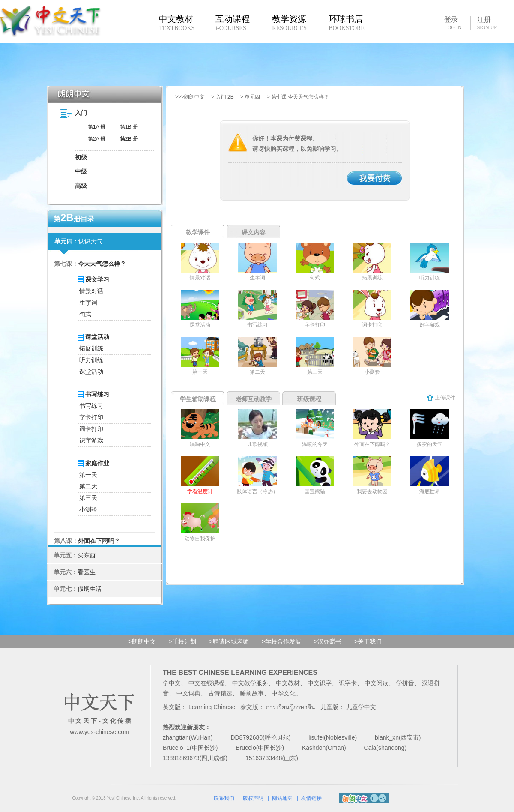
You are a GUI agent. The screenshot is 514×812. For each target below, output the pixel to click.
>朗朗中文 (142, 641)
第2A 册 (97, 139)
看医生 (87, 572)
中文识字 (320, 683)
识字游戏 (91, 440)
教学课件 (198, 232)
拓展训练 (91, 348)
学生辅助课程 (198, 399)
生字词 (88, 303)
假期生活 (90, 589)
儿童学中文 (361, 707)
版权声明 (253, 798)
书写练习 (91, 406)
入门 (81, 113)
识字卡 (348, 683)
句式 (85, 314)
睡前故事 (252, 693)
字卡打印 (91, 417)
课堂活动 (91, 372)
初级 (81, 157)
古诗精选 (220, 693)
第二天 (88, 486)
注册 (487, 23)
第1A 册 (97, 127)
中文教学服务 (250, 683)
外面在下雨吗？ (99, 541)
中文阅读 (377, 683)
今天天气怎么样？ (102, 264)
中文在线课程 (206, 683)
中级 (81, 171)
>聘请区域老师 (229, 641)
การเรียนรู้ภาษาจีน (291, 707)
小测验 (88, 509)
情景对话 (91, 291)
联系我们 (224, 798)
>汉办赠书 (328, 641)
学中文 (172, 683)
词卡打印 (91, 429)
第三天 (88, 498)
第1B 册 (129, 127)
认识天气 (90, 241)
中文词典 (188, 693)
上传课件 (441, 398)
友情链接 (311, 798)
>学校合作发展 (281, 641)
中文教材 (288, 683)
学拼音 (405, 683)
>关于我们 (368, 641)
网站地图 (282, 798)
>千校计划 (182, 641)
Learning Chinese (212, 707)
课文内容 (254, 232)
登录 (453, 23)
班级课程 (309, 399)
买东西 (87, 555)
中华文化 (284, 693)
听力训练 (91, 360)
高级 (81, 186)
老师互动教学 (254, 399)
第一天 (88, 475)
